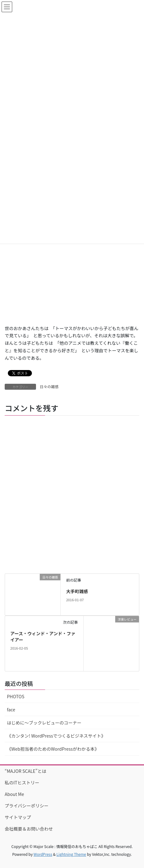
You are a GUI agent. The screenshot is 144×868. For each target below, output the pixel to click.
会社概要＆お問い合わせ (29, 829)
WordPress (43, 854)
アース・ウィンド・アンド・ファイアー (43, 636)
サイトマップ (18, 817)
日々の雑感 (49, 386)
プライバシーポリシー (27, 806)
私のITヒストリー (22, 783)
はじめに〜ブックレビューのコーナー (44, 723)
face (11, 710)
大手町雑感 (77, 591)
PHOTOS (16, 696)
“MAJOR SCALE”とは (26, 771)
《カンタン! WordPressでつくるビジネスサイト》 (56, 736)
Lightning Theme (71, 854)
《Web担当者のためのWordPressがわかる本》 (53, 749)
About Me (14, 794)
